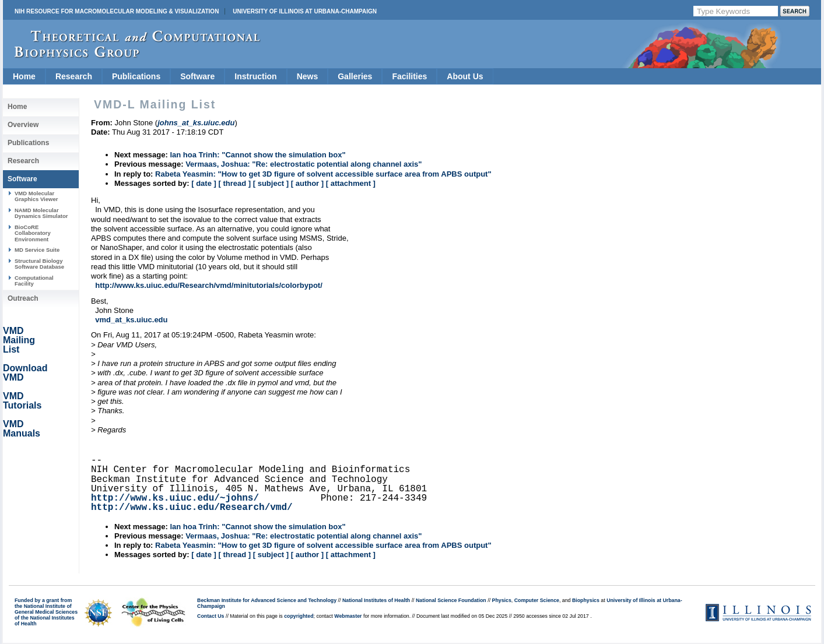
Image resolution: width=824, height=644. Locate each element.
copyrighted (299, 616)
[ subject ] (271, 183)
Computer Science (537, 600)
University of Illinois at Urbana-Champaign (305, 11)
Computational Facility (34, 281)
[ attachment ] (351, 183)
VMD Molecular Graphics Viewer (36, 196)
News (308, 76)
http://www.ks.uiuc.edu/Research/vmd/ (192, 508)
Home (24, 76)
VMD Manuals (22, 429)
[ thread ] (234, 183)
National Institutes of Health (376, 600)
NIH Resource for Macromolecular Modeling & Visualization (117, 11)
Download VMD (25, 373)
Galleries (355, 76)
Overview (23, 125)
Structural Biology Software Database (39, 264)
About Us (465, 76)
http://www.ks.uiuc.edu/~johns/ (175, 498)
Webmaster (348, 616)
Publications (136, 76)
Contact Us (211, 616)
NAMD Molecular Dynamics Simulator (41, 213)
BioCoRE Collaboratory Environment (33, 233)
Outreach (23, 298)
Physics (502, 600)
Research (74, 76)
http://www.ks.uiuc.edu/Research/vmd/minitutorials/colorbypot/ (209, 285)
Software (197, 76)
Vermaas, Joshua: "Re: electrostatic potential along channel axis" (304, 164)
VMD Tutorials (22, 401)
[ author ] (307, 183)
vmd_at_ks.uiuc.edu (131, 320)
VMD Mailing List (19, 340)
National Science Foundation (451, 600)
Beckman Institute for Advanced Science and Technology (267, 600)
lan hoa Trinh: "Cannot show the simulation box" (257, 155)
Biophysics (586, 600)
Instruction (255, 76)
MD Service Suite (37, 250)
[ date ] (204, 183)
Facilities (409, 76)
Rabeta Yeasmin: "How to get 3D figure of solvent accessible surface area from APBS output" (323, 174)
